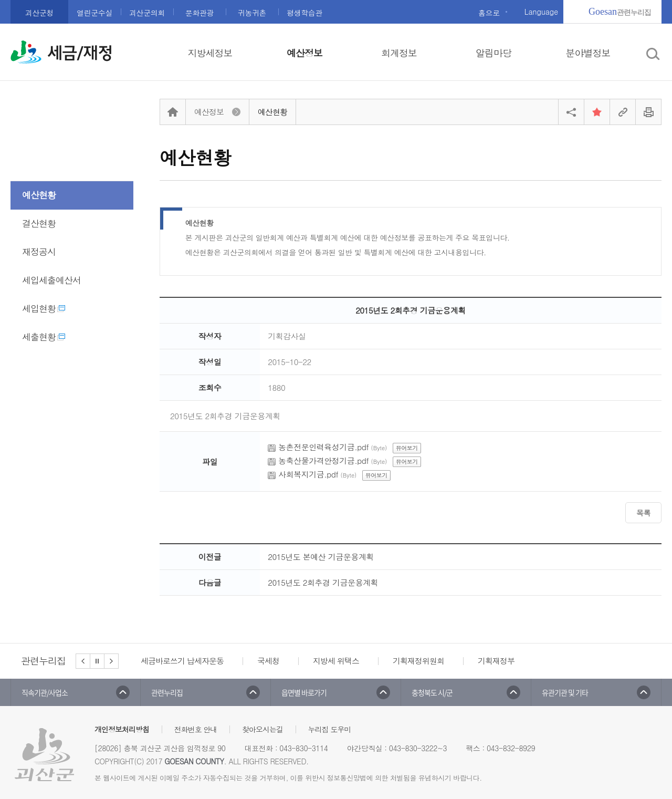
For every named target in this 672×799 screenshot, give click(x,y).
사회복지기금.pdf (308, 474)
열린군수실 (94, 13)
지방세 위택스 (336, 661)
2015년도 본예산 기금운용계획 (321, 557)
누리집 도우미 (330, 729)
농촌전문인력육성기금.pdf (323, 447)
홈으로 (489, 13)
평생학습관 (304, 13)
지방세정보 (210, 53)
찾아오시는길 (262, 729)
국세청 (268, 661)
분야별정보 (588, 53)
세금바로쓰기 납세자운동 (182, 661)
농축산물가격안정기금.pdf (323, 460)
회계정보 (399, 53)
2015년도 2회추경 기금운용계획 (323, 582)
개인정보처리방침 (122, 729)
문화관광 (199, 13)
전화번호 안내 (196, 729)
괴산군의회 (147, 13)
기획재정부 (496, 661)
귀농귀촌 (252, 13)
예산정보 (304, 53)
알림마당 (493, 53)
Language (541, 12)
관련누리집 (620, 12)
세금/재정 (80, 53)
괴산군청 (39, 13)
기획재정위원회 (418, 661)
